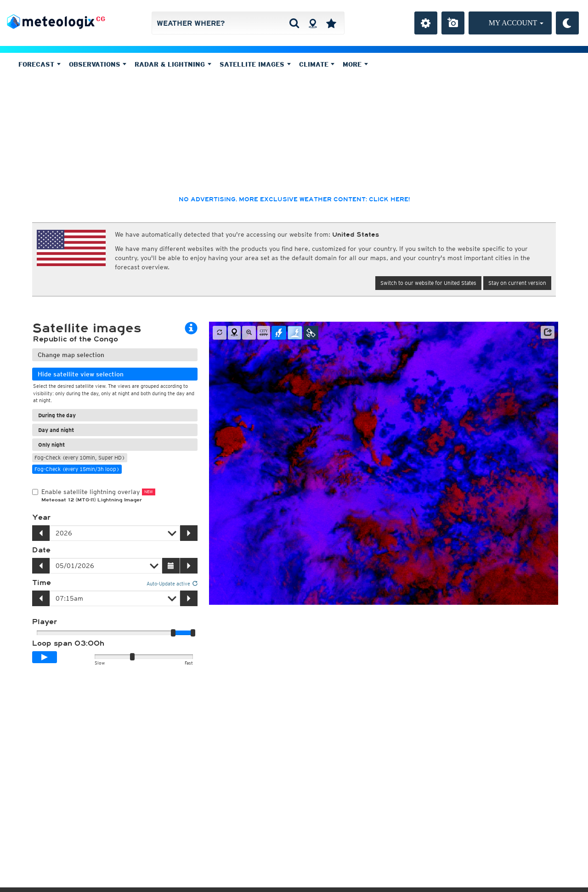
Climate (317, 64)
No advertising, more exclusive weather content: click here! (294, 199)
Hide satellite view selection (81, 374)
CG (101, 19)
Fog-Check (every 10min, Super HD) (80, 457)
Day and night (56, 430)
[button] (548, 332)
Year (41, 517)
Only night (51, 445)
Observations (98, 64)
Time (42, 583)
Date (41, 550)
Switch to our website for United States (428, 283)
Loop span (68, 643)
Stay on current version (517, 283)
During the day (57, 415)
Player (45, 622)
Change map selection (71, 355)
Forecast (40, 64)
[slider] (193, 633)
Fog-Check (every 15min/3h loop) (77, 469)
